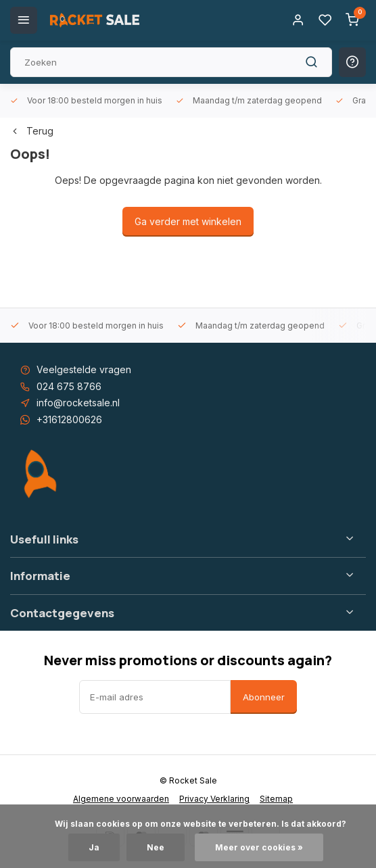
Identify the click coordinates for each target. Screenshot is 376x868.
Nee (156, 847)
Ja (94, 847)
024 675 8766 (69, 386)
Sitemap (276, 799)
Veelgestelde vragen (84, 369)
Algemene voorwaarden (121, 799)
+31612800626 (69, 419)
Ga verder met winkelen (188, 221)
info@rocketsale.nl (78, 403)
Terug (32, 131)
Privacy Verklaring (214, 799)
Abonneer (264, 697)
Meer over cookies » (259, 847)
